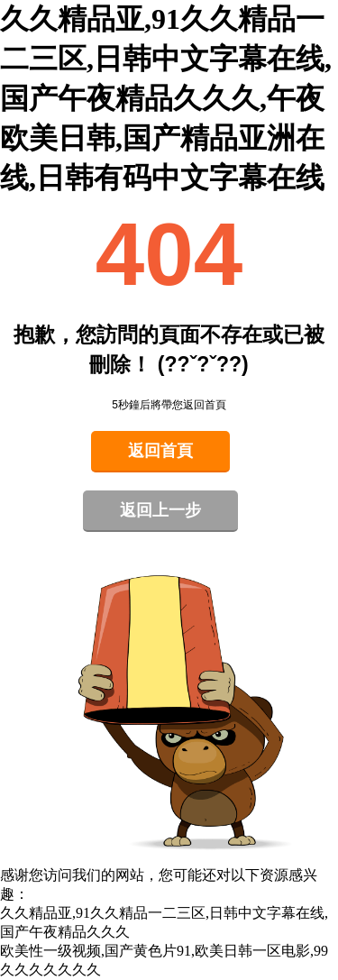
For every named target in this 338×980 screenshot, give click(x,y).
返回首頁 (160, 451)
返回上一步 (160, 510)
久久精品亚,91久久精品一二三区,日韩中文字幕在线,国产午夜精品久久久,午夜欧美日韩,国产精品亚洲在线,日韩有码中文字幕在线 (166, 98)
